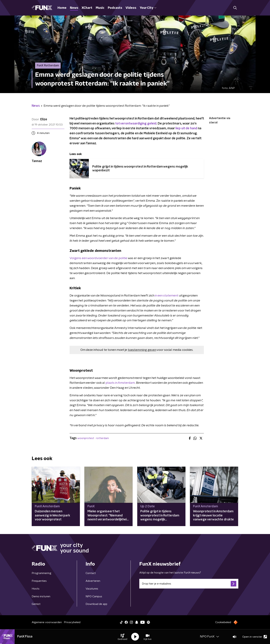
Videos (131, 8)
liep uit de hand (186, 128)
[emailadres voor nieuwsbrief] (189, 584)
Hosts (36, 589)
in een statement (167, 296)
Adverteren (93, 581)
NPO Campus (94, 596)
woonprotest (86, 438)
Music (100, 8)
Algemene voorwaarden (47, 622)
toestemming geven (142, 350)
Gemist (36, 604)
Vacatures (92, 589)
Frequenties (39, 581)
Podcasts (115, 8)
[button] (122, 637)
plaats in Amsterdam (120, 383)
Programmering (41, 573)
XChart (87, 8)
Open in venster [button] (255, 637)
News (74, 8)
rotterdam (102, 438)
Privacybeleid (72, 622)
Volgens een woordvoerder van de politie (98, 258)
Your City (148, 8)
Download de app (96, 604)
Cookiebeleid (223, 622)
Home (62, 8)
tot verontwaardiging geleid (136, 124)
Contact (91, 573)
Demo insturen (41, 596)
